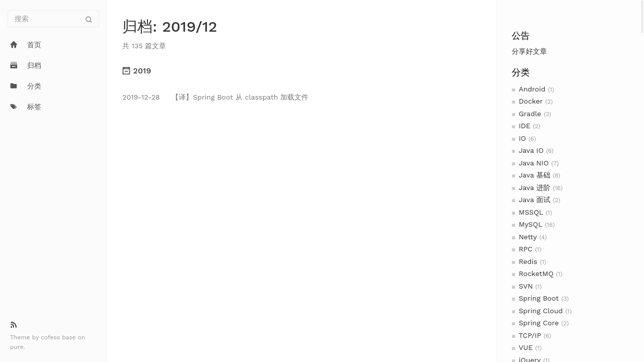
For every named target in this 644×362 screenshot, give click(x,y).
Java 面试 (535, 200)
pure (17, 347)
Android (532, 89)
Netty (528, 237)
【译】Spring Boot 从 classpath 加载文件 (215, 97)
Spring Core (539, 323)
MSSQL (531, 212)
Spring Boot (539, 298)
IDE (525, 126)
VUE (526, 347)
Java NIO (534, 163)
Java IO (531, 150)
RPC (526, 249)
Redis (528, 261)
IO (522, 138)
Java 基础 (535, 175)
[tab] (301, 71)
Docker (531, 101)
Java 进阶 (535, 188)
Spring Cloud (541, 311)
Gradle (530, 114)
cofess (51, 337)
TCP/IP (530, 335)
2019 (137, 71)
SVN (526, 286)
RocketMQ (536, 274)
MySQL (531, 224)
